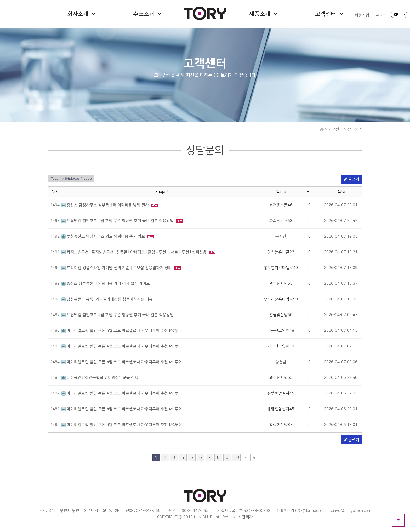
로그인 (381, 15)
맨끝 (254, 457)
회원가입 (362, 15)
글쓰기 (352, 179)
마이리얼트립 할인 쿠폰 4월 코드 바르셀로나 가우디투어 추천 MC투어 (122, 331)
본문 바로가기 (0, 0)
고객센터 (329, 14)
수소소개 (147, 14)
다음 (246, 457)
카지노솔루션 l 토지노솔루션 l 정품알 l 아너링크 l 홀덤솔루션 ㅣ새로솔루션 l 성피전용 (135, 252)
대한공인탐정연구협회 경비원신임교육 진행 (100, 378)
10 (236, 457)
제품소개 (263, 14)
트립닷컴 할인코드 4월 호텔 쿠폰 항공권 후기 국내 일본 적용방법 (118, 221)
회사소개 (81, 14)
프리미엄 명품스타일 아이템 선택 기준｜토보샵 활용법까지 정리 (117, 268)
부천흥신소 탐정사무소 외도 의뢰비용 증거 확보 (104, 236)
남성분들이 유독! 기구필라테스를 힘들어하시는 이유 (107, 299)
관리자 (247, 517)
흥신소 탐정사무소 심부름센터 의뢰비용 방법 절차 (106, 205)
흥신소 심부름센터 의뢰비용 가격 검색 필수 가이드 (106, 284)
